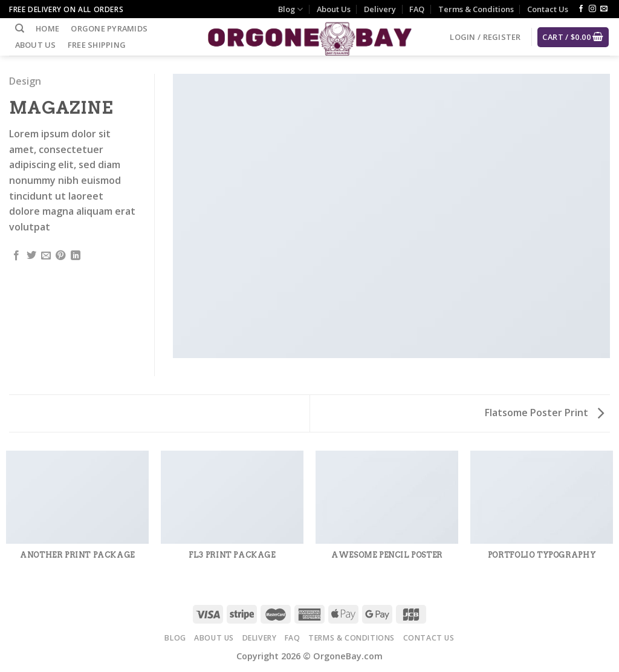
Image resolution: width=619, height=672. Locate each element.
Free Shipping (97, 45)
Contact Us (548, 9)
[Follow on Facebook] (581, 9)
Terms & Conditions (476, 9)
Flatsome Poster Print (544, 413)
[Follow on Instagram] (592, 9)
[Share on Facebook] (16, 256)
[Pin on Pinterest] (60, 256)
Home (47, 28)
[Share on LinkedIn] (76, 256)
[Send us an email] (604, 9)
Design (25, 81)
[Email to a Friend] (46, 256)
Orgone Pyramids (109, 28)
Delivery (380, 9)
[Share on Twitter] (31, 256)
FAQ (417, 9)
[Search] (20, 28)
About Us (334, 9)
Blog (290, 9)
